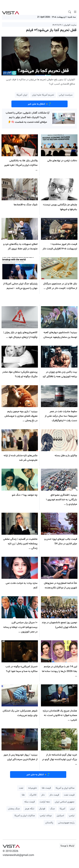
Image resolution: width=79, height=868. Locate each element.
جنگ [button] (52, 809)
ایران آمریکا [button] (22, 95)
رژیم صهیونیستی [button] (66, 823)
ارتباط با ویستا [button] (67, 846)
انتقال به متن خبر (40, 104)
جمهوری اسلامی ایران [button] (65, 802)
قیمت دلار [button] (54, 795)
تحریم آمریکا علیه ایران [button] (43, 95)
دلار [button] (43, 795)
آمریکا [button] (62, 809)
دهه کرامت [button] (45, 802)
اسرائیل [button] (60, 816)
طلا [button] (23, 795)
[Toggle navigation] (75, 12)
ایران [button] (72, 809)
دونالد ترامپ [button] (46, 816)
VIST (10, 12)
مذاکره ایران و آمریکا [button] (65, 788)
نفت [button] (21, 788)
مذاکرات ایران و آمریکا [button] (25, 816)
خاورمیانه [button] (33, 788)
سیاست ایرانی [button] (66, 95)
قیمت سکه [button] (30, 802)
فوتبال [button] (42, 809)
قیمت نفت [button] (69, 795)
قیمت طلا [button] (46, 788)
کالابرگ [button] (33, 795)
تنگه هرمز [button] (30, 809)
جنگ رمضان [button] (14, 809)
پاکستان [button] (49, 823)
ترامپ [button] (72, 816)
